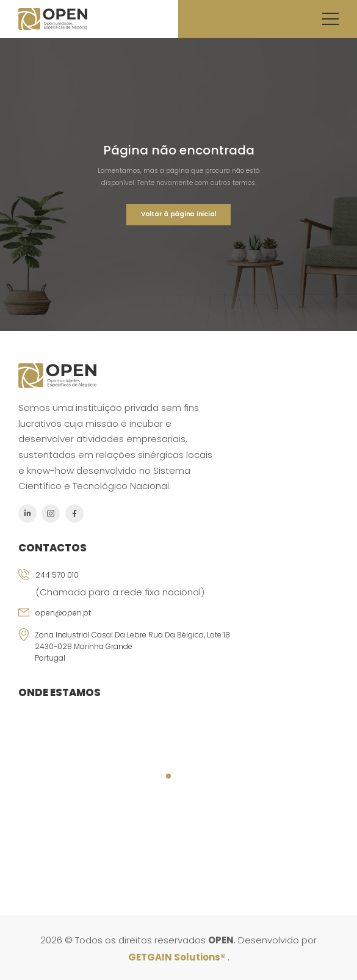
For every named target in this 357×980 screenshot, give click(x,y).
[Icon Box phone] (179, 588)
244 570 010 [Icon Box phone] (57, 575)
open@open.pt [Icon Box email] (63, 613)
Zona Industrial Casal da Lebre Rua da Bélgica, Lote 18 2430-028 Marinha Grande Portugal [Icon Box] (132, 646)
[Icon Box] (178, 648)
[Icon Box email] (179, 618)
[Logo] (53, 19)
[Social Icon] (27, 514)
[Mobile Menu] (330, 19)
